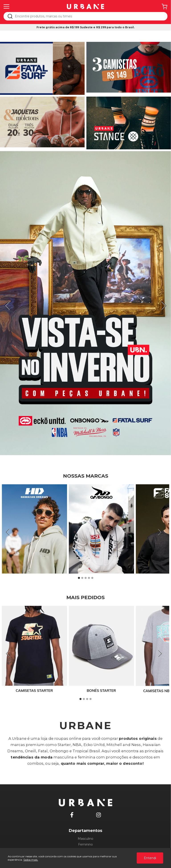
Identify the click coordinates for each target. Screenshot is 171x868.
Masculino (85, 839)
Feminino (85, 844)
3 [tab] (85, 578)
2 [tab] (82, 578)
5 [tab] (92, 578)
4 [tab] (89, 578)
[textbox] (89, 16)
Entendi (150, 858)
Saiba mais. (31, 860)
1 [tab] (79, 578)
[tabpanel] (85, 303)
